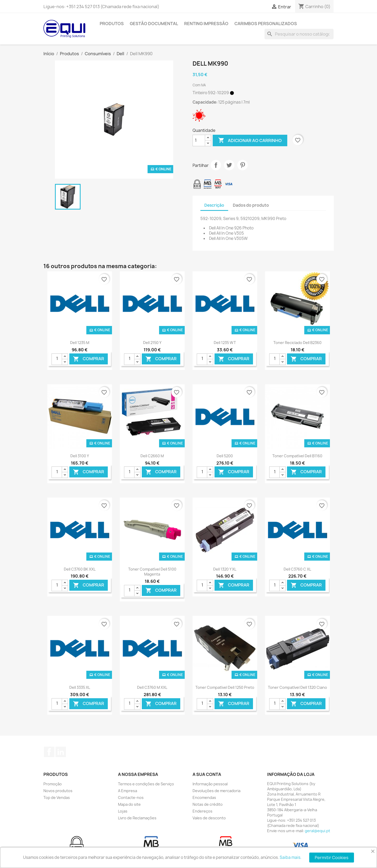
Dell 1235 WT (225, 343)
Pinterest (243, 165)
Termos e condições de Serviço (146, 784)
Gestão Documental (154, 24)
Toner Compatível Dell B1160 (297, 456)
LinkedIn (61, 752)
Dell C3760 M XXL (152, 687)
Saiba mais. (291, 857)
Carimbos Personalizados (266, 24)
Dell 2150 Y (152, 343)
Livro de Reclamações (137, 818)
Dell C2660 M (152, 456)
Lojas (123, 811)
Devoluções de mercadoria (216, 791)
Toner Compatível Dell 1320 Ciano (297, 687)
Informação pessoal (210, 784)
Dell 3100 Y (80, 456)
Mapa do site (129, 804)
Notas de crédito (208, 804)
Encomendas (204, 797)
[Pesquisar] (299, 34)
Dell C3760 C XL (297, 569)
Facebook (49, 752)
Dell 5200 (225, 456)
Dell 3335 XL (80, 687)
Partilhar (216, 165)
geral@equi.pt (317, 831)
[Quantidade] (199, 140)
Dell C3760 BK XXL (80, 569)
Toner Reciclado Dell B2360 (297, 343)
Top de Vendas (57, 797)
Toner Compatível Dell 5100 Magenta (152, 572)
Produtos (112, 24)
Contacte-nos (131, 797)
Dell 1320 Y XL (225, 569)
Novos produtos (58, 791)
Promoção (53, 784)
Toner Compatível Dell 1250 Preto (225, 687)
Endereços (202, 811)
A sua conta (207, 774)
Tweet (229, 165)
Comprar (89, 359)
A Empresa (128, 791)
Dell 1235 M (80, 343)
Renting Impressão (206, 24)
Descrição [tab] (214, 205)
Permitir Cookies (332, 858)
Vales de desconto (209, 818)
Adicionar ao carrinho (250, 140)
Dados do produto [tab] (251, 205)
